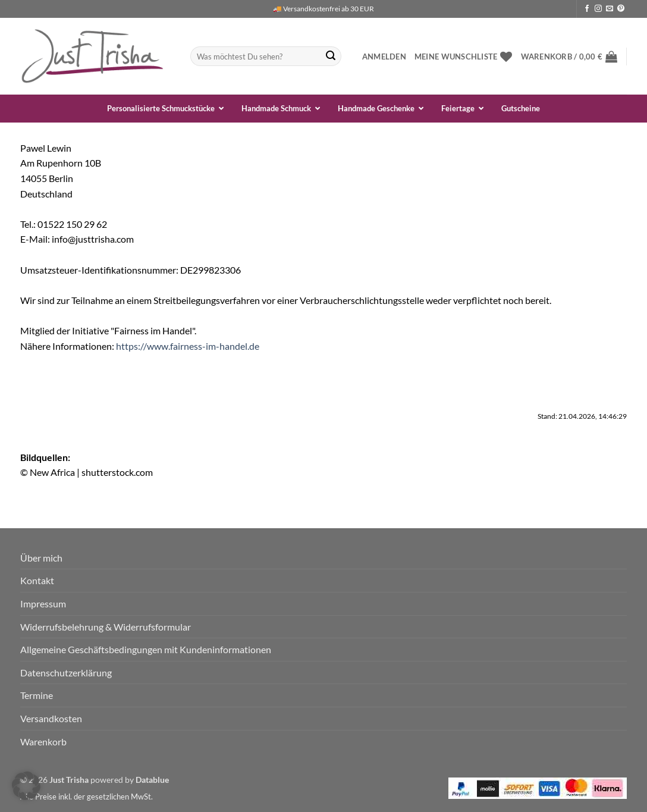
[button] (384, 57)
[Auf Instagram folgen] (598, 9)
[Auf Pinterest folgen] (621, 9)
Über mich (41, 558)
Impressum (43, 603)
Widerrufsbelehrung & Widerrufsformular (106, 627)
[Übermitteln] (331, 57)
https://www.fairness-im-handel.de (188, 346)
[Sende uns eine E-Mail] (610, 9)
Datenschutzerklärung (66, 673)
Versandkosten (51, 718)
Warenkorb (43, 742)
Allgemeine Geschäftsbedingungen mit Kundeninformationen (146, 649)
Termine (37, 695)
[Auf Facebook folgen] (587, 9)
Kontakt (37, 580)
